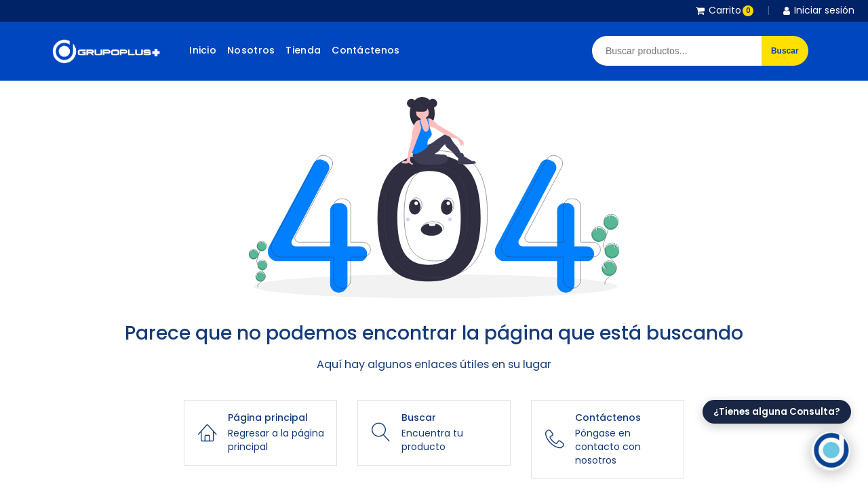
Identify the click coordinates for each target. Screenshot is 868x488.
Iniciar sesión (819, 11)
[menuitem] (203, 51)
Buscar (785, 51)
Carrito (725, 11)
